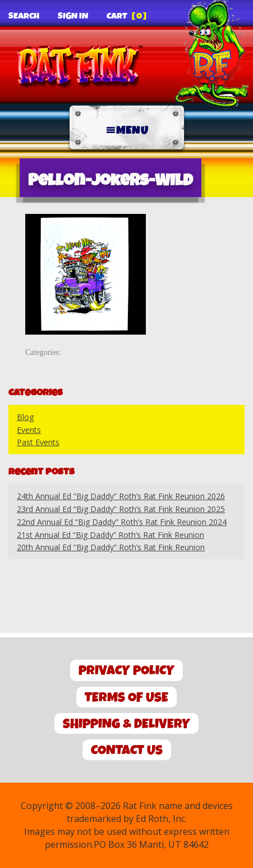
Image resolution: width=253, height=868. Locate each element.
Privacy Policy (127, 671)
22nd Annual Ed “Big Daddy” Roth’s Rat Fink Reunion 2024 (122, 522)
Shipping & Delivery (127, 724)
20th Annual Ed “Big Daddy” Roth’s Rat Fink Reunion (111, 547)
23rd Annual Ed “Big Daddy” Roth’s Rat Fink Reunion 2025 (121, 509)
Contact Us (127, 750)
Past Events (38, 442)
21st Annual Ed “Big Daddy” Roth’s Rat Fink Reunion (111, 535)
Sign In (73, 16)
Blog (25, 417)
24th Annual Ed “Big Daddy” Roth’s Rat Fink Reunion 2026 (121, 496)
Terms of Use (127, 698)
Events (29, 430)
